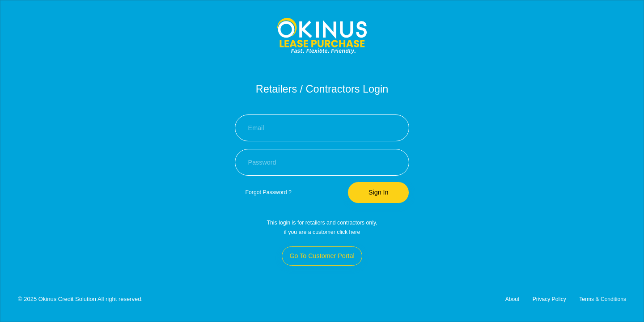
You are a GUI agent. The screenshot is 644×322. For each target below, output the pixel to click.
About (512, 299)
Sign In (379, 192)
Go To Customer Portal (322, 256)
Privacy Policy (549, 299)
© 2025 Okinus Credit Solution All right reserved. (80, 299)
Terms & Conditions (603, 299)
